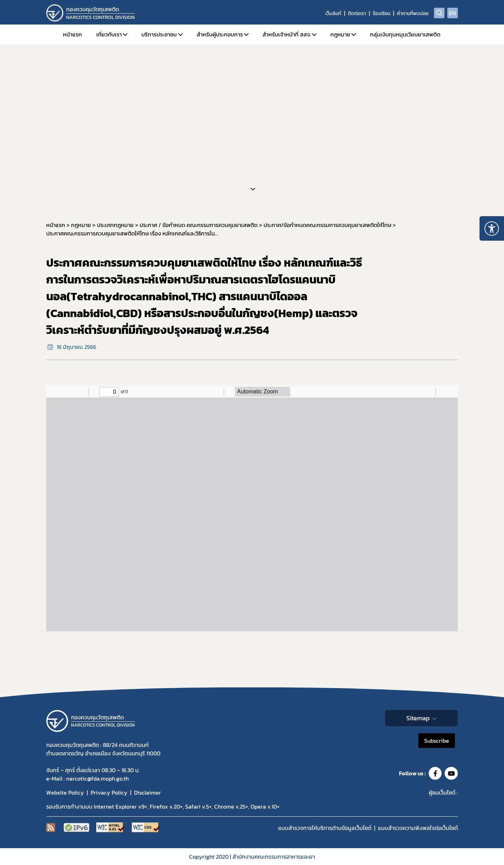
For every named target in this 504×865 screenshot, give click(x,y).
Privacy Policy (109, 792)
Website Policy (65, 792)
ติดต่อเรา (357, 13)
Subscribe (437, 741)
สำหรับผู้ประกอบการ (220, 34)
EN (453, 13)
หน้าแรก (72, 34)
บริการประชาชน (159, 34)
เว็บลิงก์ (333, 13)
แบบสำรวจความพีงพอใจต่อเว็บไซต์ (418, 828)
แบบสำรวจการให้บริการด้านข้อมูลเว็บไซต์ (325, 828)
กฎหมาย (340, 34)
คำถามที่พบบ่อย (413, 13)
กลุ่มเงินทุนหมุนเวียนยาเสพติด (405, 34)
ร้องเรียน (381, 13)
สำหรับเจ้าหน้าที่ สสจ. (287, 34)
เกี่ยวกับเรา (109, 34)
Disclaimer (148, 792)
